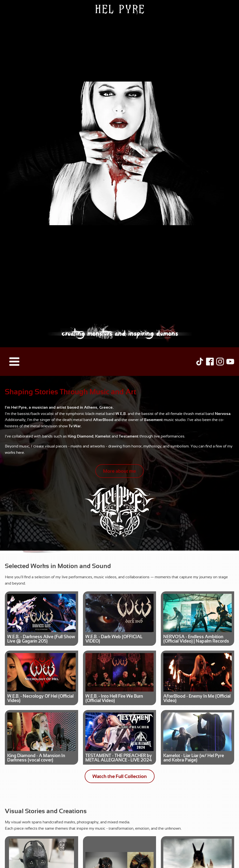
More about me (119, 471)
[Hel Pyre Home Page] (119, 174)
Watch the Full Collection (120, 776)
